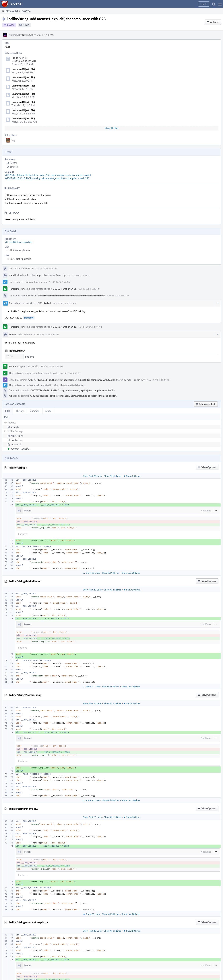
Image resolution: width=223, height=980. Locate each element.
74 (10, 356)
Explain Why (139, 380)
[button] (220, 4)
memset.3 (16, 444)
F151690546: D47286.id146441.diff (24, 59)
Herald (12, 275)
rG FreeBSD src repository (19, 242)
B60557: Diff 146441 (65, 327)
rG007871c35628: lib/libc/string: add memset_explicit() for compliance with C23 (47, 178)
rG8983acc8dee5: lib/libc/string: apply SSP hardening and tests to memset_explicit (48, 175)
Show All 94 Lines (111, 573)
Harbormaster (16, 289)
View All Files (112, 128)
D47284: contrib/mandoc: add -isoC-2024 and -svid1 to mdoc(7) (71, 296)
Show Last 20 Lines (131, 573)
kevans (14, 163)
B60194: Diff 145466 (65, 289)
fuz (24, 35)
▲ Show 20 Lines (91, 573)
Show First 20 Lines (92, 476)
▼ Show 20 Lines (132, 476)
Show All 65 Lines (113, 476)
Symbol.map (17, 440)
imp (13, 140)
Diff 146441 (44, 303)
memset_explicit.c (20, 449)
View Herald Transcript (55, 275)
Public (26, 25)
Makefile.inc (17, 436)
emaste (14, 167)
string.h (15, 427)
